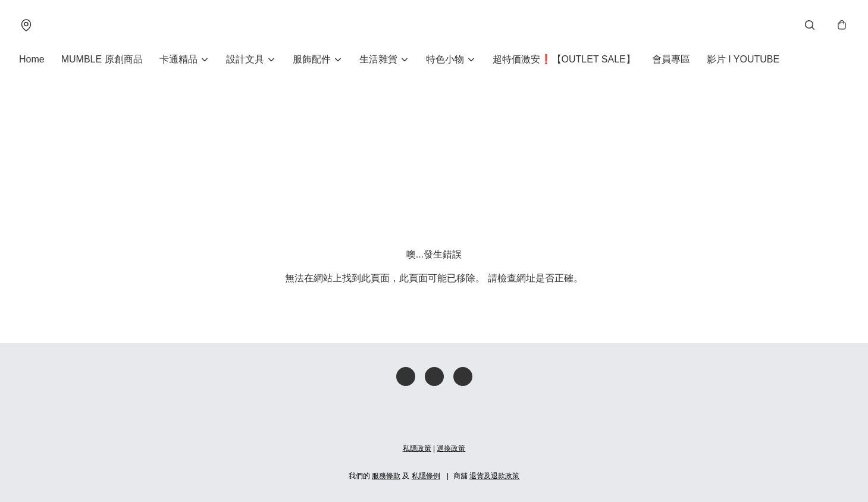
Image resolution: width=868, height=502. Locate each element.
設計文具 (245, 59)
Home (32, 59)
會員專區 (671, 59)
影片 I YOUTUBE (743, 59)
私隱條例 (426, 476)
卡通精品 (178, 59)
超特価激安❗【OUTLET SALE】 (564, 59)
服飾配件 (312, 59)
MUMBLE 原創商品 (102, 59)
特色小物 (445, 59)
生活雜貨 (378, 59)
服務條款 (386, 476)
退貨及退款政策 (494, 476)
